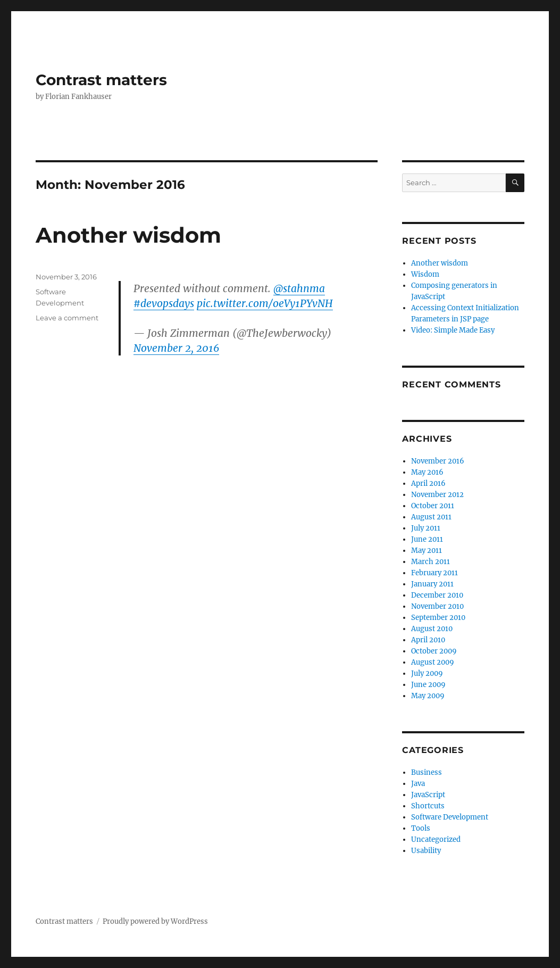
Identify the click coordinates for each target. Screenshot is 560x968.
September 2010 (438, 618)
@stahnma (299, 288)
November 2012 (437, 495)
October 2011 (433, 506)
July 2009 (427, 673)
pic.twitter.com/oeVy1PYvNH (265, 303)
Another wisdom (128, 235)
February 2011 (434, 573)
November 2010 (437, 606)
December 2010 (437, 595)
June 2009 (428, 685)
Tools (421, 828)
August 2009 (433, 662)
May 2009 (428, 696)
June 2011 (427, 539)
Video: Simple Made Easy (453, 330)
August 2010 (432, 629)
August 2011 (431, 517)
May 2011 (427, 551)
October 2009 (434, 651)
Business (427, 772)
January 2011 (432, 584)
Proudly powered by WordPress (155, 921)
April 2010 (428, 640)
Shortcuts (428, 806)
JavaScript (428, 795)
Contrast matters (101, 80)
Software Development (450, 817)
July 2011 (426, 528)
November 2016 (438, 461)
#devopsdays (164, 303)
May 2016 (427, 472)
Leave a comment (67, 318)
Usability (426, 851)
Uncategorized (436, 839)
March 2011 (431, 562)
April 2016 (428, 483)
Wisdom (425, 274)
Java (418, 784)
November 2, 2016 (176, 348)
